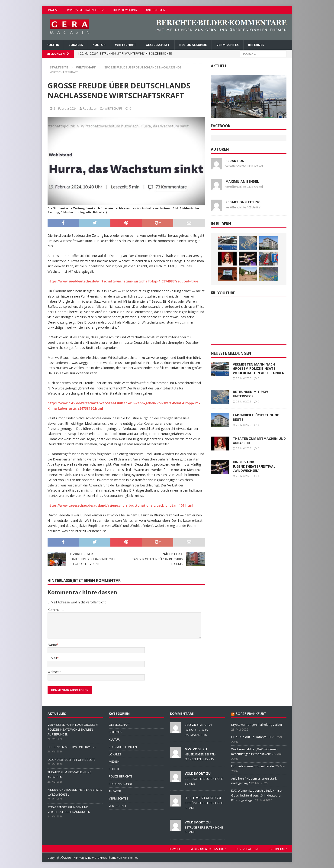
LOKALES (76, 45)
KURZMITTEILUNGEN (123, 747)
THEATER (115, 791)
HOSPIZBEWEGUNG (125, 10)
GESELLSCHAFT (158, 45)
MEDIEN (114, 761)
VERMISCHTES (228, 45)
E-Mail (52, 658)
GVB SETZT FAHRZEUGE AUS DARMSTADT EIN (199, 730)
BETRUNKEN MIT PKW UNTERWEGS (250, 394)
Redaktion (90, 108)
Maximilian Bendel (242, 181)
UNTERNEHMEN (156, 10)
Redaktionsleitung (243, 202)
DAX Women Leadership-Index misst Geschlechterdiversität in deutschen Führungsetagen (257, 795)
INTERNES (256, 45)
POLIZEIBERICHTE (121, 776)
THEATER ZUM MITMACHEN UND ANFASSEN (259, 441)
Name (52, 645)
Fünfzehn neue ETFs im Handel (253, 766)
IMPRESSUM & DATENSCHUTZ (85, 10)
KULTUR (99, 45)
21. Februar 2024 (65, 108)
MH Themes (130, 858)
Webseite (55, 672)
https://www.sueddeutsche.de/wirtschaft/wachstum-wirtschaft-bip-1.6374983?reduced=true (123, 281)
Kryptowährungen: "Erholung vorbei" (257, 725)
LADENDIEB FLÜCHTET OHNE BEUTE (256, 417)
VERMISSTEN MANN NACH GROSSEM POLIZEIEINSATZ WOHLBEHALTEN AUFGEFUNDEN (259, 368)
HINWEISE (52, 10)
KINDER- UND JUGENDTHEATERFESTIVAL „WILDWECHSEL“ (254, 466)
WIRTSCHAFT (126, 45)
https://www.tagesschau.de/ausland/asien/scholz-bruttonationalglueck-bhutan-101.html (120, 505)
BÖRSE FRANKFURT (251, 714)
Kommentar (57, 610)
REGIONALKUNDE (193, 45)
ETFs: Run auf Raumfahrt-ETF (251, 737)
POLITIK (53, 45)
